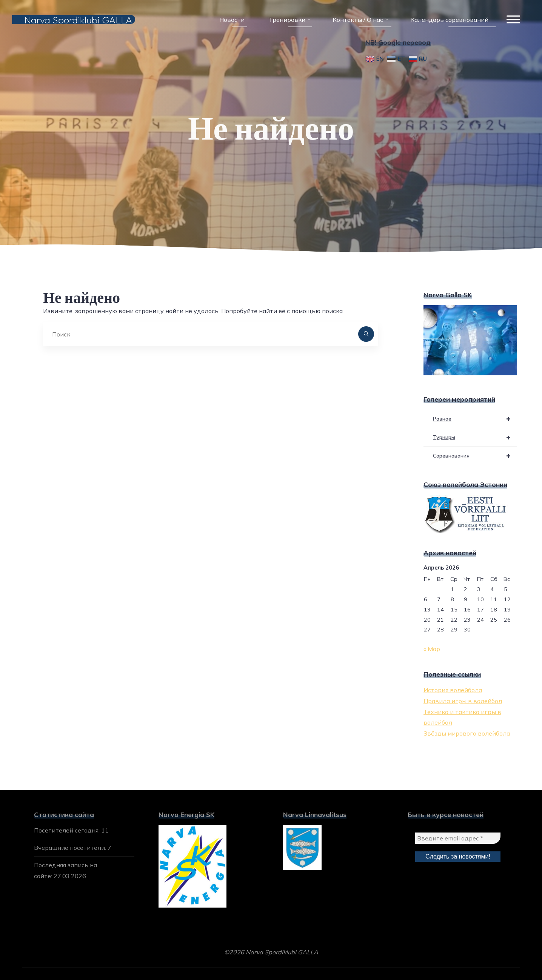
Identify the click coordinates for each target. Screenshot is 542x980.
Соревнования (475, 456)
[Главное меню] (513, 20)
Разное (475, 419)
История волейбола (453, 690)
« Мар (432, 649)
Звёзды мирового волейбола (467, 733)
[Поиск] (366, 334)
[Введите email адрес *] (458, 838)
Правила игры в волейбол (463, 701)
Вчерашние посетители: (71, 848)
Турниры (475, 437)
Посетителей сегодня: (68, 830)
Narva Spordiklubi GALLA (78, 19)
